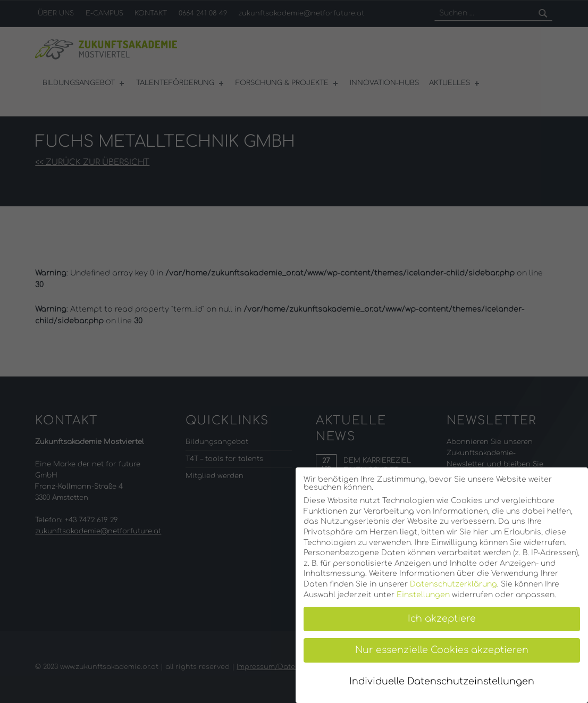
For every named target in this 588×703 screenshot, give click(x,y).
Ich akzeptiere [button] (442, 619)
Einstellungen (423, 595)
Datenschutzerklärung (453, 584)
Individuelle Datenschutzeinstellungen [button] (442, 681)
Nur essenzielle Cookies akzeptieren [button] (442, 650)
